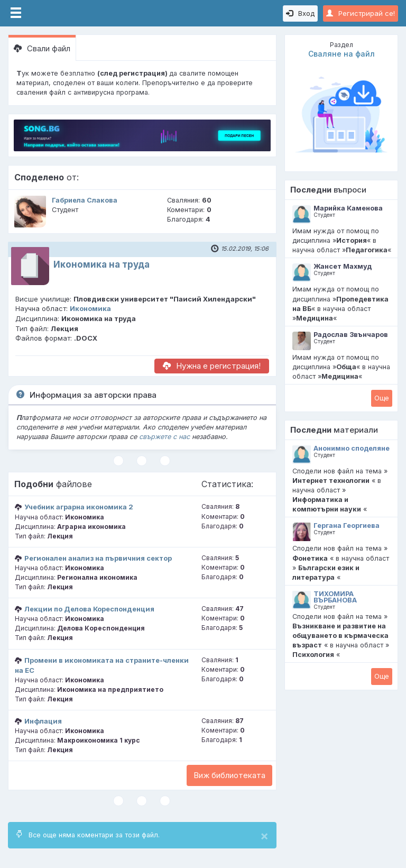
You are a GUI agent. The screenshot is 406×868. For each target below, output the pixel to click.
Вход (300, 13)
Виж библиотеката (229, 775)
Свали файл (42, 48)
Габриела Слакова (85, 200)
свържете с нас (164, 437)
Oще (382, 398)
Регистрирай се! (361, 13)
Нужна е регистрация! (212, 366)
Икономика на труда (101, 264)
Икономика (90, 308)
